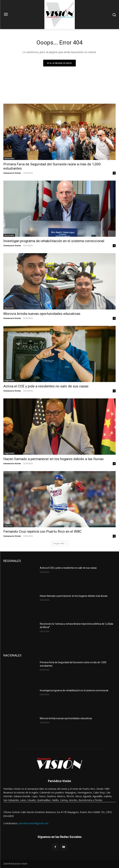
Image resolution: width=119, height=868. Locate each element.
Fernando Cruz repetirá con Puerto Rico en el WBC (42, 531)
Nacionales (9, 158)
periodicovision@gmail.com (34, 823)
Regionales (9, 380)
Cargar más (60, 543)
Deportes (8, 526)
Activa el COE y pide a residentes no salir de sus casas (46, 386)
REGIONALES (12, 561)
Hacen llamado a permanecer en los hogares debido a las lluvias (54, 459)
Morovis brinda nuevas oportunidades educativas (42, 314)
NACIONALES (12, 655)
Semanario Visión (12, 173)
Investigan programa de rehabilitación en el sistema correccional (54, 241)
